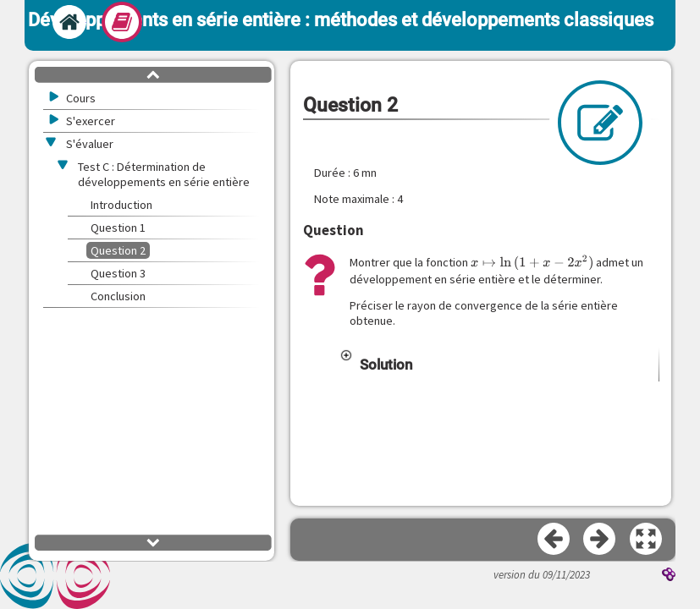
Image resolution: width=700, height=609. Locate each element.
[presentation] (532, 263)
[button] (499, 365)
